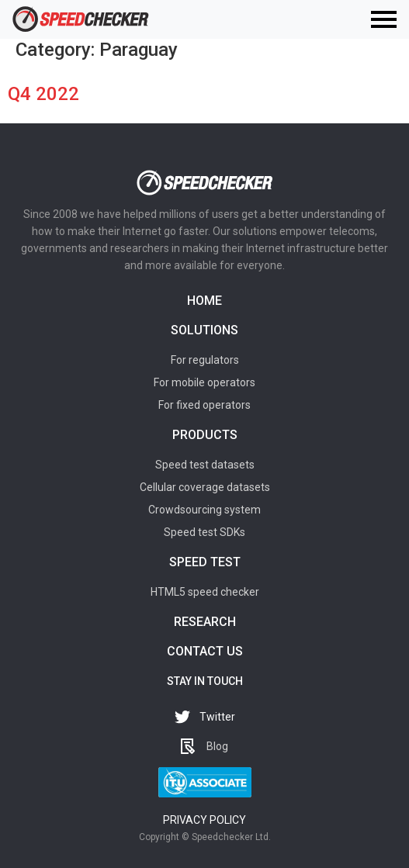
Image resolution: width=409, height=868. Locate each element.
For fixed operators (204, 405)
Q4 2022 (43, 94)
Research (205, 622)
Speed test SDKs (204, 532)
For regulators (205, 360)
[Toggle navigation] (384, 19)
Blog (217, 746)
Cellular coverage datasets (205, 487)
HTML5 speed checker (205, 592)
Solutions (204, 330)
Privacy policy (204, 820)
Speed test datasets (205, 465)
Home (204, 301)
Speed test (205, 562)
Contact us (205, 651)
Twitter (217, 717)
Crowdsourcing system (204, 510)
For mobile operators (204, 382)
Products (205, 435)
